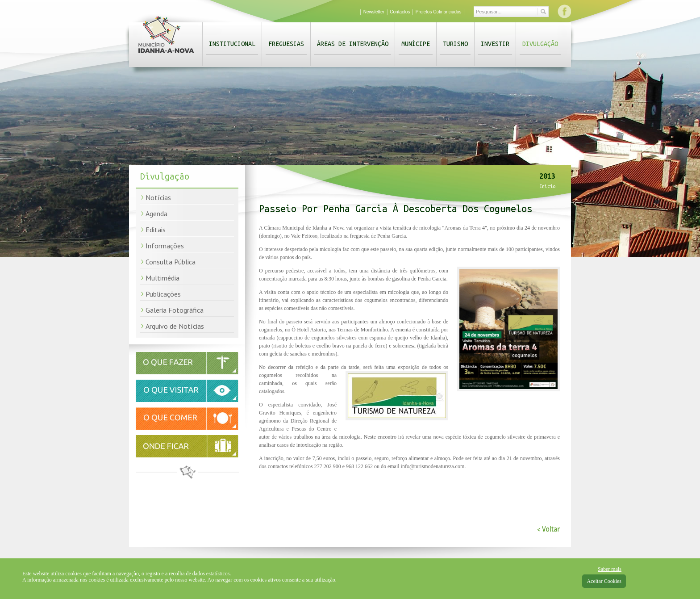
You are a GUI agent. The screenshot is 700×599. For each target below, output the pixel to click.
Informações (165, 246)
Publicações (163, 294)
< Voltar (548, 529)
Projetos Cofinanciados (439, 12)
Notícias (158, 197)
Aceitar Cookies (604, 581)
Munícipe (416, 44)
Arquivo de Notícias (175, 326)
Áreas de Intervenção (353, 44)
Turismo (455, 44)
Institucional (232, 44)
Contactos (400, 12)
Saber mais (610, 569)
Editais (156, 230)
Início (547, 186)
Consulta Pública (171, 262)
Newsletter (374, 12)
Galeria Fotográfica (175, 310)
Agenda (156, 214)
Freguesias (286, 44)
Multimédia (162, 278)
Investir (495, 44)
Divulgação (540, 44)
